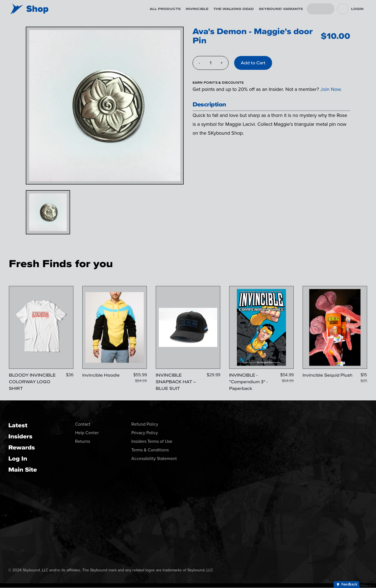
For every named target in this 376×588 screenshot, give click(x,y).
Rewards (22, 447)
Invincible (197, 9)
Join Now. (331, 89)
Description (209, 104)
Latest (18, 425)
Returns (83, 441)
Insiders (20, 436)
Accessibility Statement (154, 458)
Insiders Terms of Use (152, 441)
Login (357, 9)
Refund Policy (145, 424)
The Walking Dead (234, 9)
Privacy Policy (145, 433)
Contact (83, 424)
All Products (165, 9)
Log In (18, 458)
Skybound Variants (281, 9)
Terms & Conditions (150, 450)
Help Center (87, 433)
